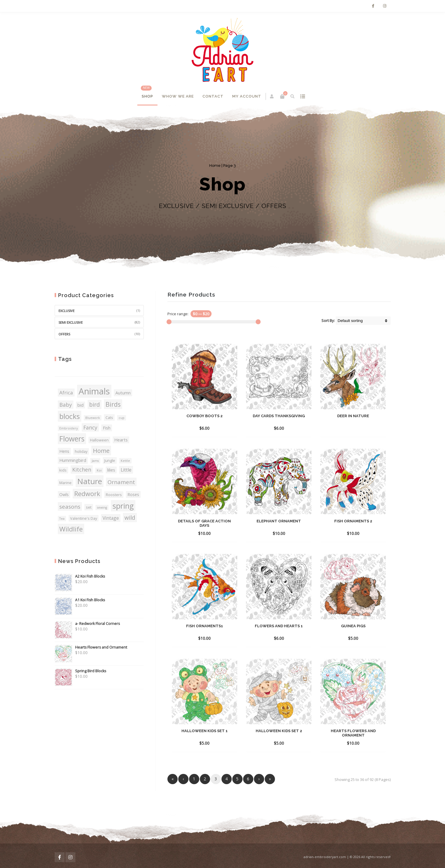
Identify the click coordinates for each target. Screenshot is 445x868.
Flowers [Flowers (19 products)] (72, 439)
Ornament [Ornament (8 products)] (121, 482)
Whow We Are (178, 96)
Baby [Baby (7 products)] (66, 405)
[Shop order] (363, 321)
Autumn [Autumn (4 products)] (123, 393)
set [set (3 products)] (89, 507)
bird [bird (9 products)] (95, 404)
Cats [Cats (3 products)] (109, 417)
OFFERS (64, 334)
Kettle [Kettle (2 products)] (125, 461)
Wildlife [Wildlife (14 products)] (71, 529)
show (303, 96)
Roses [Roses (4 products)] (133, 494)
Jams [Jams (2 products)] (95, 461)
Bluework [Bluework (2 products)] (93, 418)
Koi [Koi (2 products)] (99, 470)
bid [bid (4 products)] (80, 405)
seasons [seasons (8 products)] (70, 506)
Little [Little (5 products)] (126, 470)
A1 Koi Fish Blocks (80, 600)
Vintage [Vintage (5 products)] (111, 518)
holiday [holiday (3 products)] (81, 451)
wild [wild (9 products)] (130, 518)
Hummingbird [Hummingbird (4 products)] (73, 460)
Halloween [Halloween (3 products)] (99, 440)
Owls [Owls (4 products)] (64, 494)
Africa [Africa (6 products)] (66, 393)
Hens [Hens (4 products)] (64, 451)
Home (215, 166)
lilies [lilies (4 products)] (111, 470)
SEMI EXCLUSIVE (71, 322)
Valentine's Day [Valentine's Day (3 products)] (84, 518)
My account (247, 96)
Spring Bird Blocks (80, 671)
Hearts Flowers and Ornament (91, 647)
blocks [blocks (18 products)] (70, 416)
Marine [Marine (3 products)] (65, 483)
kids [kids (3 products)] (63, 470)
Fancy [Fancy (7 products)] (90, 427)
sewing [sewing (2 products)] (102, 507)
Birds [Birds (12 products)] (113, 404)
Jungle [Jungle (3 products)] (110, 460)
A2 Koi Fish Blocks (80, 576)
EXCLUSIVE (66, 311)
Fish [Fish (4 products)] (107, 428)
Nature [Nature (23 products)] (90, 481)
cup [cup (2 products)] (122, 418)
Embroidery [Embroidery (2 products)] (69, 428)
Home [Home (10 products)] (101, 451)
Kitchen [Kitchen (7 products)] (82, 469)
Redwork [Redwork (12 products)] (87, 494)
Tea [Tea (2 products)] (62, 519)
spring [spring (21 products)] (123, 506)
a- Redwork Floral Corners (87, 624)
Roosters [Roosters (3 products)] (114, 495)
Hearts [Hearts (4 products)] (121, 440)
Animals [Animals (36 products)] (94, 391)
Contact (213, 96)
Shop (147, 96)
